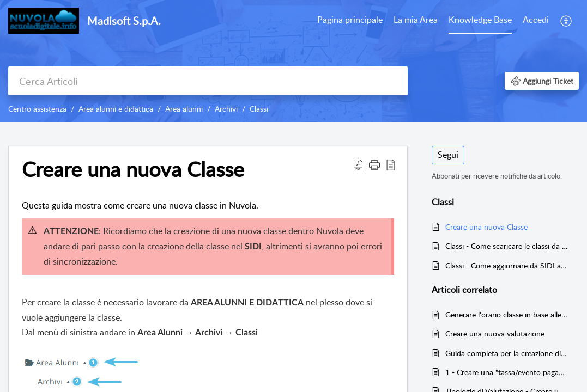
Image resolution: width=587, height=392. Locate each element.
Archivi (226, 109)
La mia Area (416, 20)
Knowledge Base (480, 20)
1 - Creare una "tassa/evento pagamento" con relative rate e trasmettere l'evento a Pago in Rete (507, 372)
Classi (259, 109)
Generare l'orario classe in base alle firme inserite (507, 314)
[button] (567, 21)
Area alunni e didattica (116, 109)
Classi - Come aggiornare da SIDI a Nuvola (507, 265)
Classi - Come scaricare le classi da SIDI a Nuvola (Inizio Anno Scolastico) (507, 246)
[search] (208, 81)
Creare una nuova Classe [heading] (133, 169)
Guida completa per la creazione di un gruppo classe (507, 353)
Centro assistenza (37, 109)
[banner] (293, 61)
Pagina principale (350, 20)
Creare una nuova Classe (486, 227)
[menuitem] (350, 21)
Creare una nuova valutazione (495, 333)
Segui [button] (448, 155)
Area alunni (184, 109)
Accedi (536, 20)
